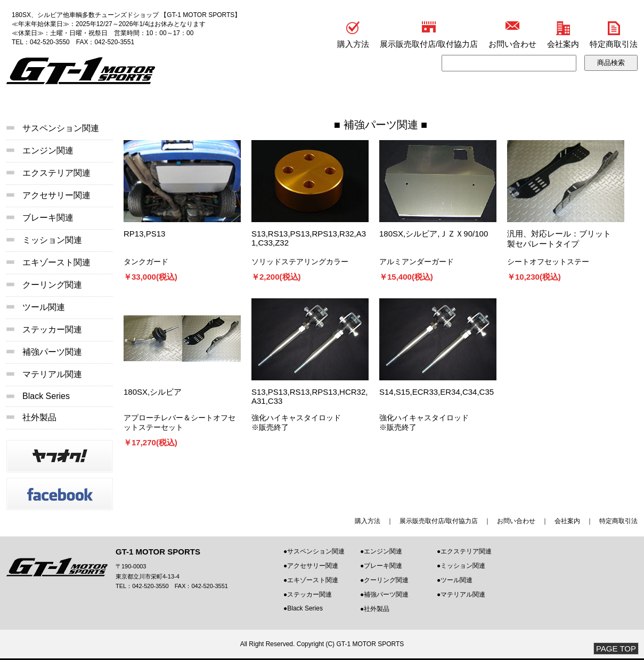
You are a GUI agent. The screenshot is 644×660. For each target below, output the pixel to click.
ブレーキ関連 (48, 218)
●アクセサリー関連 (311, 566)
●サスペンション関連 (314, 551)
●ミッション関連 (461, 566)
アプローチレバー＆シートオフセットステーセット (180, 422)
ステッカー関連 (52, 329)
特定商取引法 (614, 44)
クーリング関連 (52, 285)
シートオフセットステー (548, 262)
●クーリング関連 (384, 580)
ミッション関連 (52, 240)
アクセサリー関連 (56, 195)
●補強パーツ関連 (384, 594)
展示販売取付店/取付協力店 (429, 44)
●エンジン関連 (381, 551)
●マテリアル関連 (461, 594)
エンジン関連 (48, 150)
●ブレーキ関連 (381, 566)
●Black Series (303, 608)
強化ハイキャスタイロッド (296, 418)
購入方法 (353, 44)
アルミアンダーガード (417, 262)
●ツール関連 (455, 580)
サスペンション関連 (61, 128)
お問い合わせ (512, 44)
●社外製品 (375, 609)
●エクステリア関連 (464, 551)
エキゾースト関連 (56, 262)
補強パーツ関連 (381, 125)
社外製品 (39, 417)
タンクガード (146, 262)
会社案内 (563, 44)
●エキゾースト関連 (311, 580)
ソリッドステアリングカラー (300, 262)
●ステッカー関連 (308, 594)
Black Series (46, 396)
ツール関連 (44, 307)
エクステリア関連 (56, 173)
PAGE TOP (616, 649)
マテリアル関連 (52, 374)
